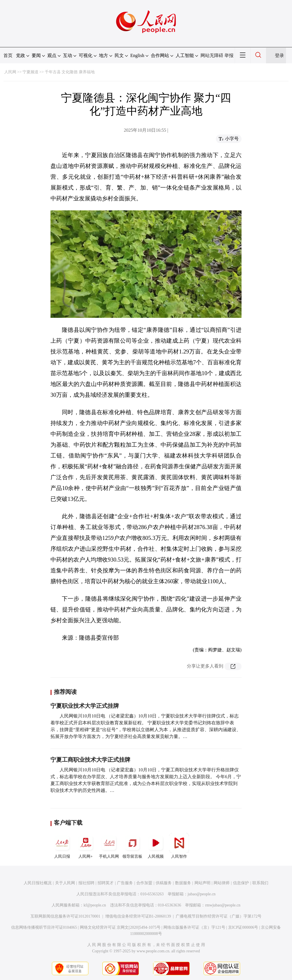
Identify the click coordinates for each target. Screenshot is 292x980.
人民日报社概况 (38, 883)
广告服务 (125, 883)
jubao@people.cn (202, 894)
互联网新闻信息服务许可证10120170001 (65, 916)
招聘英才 (106, 883)
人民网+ (86, 846)
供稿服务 (164, 883)
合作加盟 (144, 883)
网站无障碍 (212, 55)
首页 (8, 55)
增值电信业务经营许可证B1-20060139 (138, 916)
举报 (229, 55)
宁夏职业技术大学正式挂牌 (85, 706)
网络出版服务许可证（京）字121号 (194, 927)
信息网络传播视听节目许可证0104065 (44, 927)
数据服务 (183, 883)
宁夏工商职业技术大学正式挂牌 (90, 760)
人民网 (10, 72)
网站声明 (202, 883)
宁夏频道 (31, 72)
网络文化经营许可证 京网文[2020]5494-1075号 (120, 927)
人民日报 (62, 846)
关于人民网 (65, 883)
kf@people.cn (95, 905)
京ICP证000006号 (243, 927)
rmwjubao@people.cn (223, 905)
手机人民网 (109, 846)
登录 (279, 55)
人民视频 (156, 846)
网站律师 (222, 883)
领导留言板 (132, 846)
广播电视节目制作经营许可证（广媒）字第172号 (219, 916)
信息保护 (241, 883)
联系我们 (260, 883)
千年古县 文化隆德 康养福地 (70, 72)
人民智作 (179, 846)
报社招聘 (86, 883)
